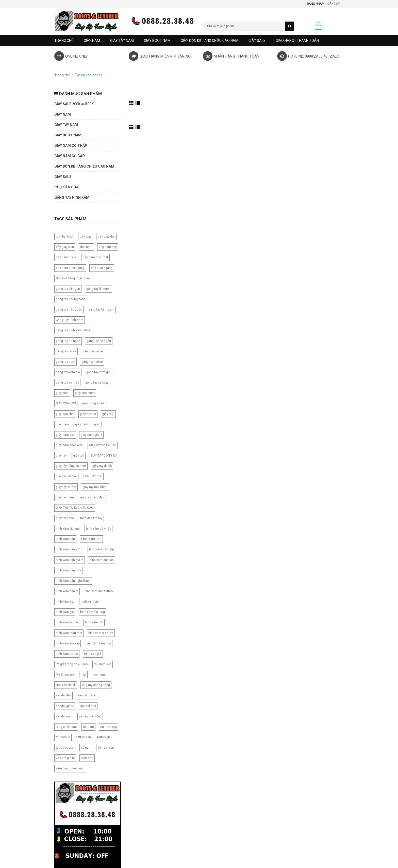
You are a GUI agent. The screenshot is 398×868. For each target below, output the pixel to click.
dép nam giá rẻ (66, 257)
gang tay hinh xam (101, 310)
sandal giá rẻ (65, 706)
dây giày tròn (65, 247)
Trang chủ (64, 41)
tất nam (88, 727)
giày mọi (108, 414)
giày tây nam (65, 497)
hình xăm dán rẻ (67, 591)
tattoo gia (104, 737)
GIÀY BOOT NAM (157, 41)
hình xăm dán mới (68, 570)
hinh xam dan (65, 539)
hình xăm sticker (68, 643)
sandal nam (64, 716)
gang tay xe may (67, 383)
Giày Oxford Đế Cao (103, 445)
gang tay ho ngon (68, 341)
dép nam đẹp (108, 247)
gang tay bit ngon (68, 289)
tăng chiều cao (66, 727)
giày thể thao (65, 518)
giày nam (62, 424)
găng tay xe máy (97, 383)
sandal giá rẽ (86, 695)
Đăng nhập (315, 4)
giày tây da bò (102, 466)
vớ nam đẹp (106, 748)
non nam (99, 675)
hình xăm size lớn (101, 633)
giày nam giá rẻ (91, 435)
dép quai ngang (102, 268)
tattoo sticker (65, 748)
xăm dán (87, 758)
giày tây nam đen (92, 497)
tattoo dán (84, 737)
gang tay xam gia (68, 372)
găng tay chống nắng (71, 299)
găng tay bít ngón (98, 289)
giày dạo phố (65, 414)
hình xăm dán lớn (102, 560)
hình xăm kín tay (67, 622)
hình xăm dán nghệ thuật (73, 581)
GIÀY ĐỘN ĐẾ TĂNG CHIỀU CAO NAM (210, 41)
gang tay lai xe (66, 351)
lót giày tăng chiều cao (72, 664)
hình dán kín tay (91, 518)
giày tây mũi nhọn (95, 487)
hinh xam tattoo (67, 654)
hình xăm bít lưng (68, 529)
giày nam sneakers (69, 445)
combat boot (65, 237)
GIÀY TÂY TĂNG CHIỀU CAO (75, 508)
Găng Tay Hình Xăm (70, 320)
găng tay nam (65, 362)
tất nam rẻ (63, 737)
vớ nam (86, 748)
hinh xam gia (90, 602)
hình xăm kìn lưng (93, 612)
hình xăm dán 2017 (69, 549)
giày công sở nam (95, 403)
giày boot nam (85, 393)
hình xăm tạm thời (98, 643)
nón (83, 675)
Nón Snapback (66, 685)
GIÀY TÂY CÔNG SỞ (103, 456)
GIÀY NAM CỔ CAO (70, 156)
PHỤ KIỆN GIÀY (67, 187)
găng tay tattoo (92, 362)
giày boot (62, 393)
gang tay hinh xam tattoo (73, 330)
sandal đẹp (63, 695)
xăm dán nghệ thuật (70, 768)
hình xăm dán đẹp (101, 549)
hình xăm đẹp (65, 602)
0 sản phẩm (334, 26)
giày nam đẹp (65, 435)
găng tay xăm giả (98, 372)
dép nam (86, 247)
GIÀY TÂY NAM (122, 41)
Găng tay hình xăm (72, 197)
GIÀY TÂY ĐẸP (93, 476)
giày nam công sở (88, 424)
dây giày (86, 237)
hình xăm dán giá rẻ (70, 560)
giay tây (61, 456)
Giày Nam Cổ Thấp (71, 146)
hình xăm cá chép (98, 529)
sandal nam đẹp (90, 716)
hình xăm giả (65, 612)
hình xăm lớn (94, 622)
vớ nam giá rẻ (65, 758)
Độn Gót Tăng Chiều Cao (73, 278)
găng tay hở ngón (99, 341)
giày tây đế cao (66, 476)
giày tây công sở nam (71, 466)
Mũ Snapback (65, 675)
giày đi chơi (88, 414)
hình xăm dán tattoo (99, 591)
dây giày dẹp (106, 237)
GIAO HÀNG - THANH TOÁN (297, 41)
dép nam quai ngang (70, 268)
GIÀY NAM (92, 41)
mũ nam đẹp (103, 664)
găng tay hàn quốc (69, 310)
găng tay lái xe (93, 351)
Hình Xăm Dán (91, 539)
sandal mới (88, 706)
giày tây (79, 456)
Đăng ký (334, 4)
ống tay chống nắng (96, 685)
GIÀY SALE (257, 41)
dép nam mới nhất (95, 257)
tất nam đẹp (109, 727)
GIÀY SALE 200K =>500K (74, 104)
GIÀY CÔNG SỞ (66, 403)
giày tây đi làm (66, 487)
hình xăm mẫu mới (69, 633)
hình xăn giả (93, 654)
